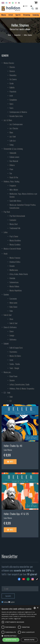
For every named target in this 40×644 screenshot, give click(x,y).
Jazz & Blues (8, 120)
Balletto (12, 87)
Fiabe (11, 311)
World (5, 254)
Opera (11, 104)
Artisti (11, 15)
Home (9, 35)
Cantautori (13, 220)
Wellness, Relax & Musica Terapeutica (22, 389)
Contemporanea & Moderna (18, 112)
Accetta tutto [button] (11, 640)
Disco (11, 319)
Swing (12, 145)
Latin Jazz (13, 141)
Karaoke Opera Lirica (16, 116)
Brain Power (13, 376)
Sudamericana (14, 282)
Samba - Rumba (15, 364)
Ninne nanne (13, 303)
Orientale (12, 278)
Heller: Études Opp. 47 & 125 (16, 514)
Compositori (17, 35)
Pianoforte (13, 92)
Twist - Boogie (14, 368)
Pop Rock (7, 212)
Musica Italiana (14, 286)
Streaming (27, 15)
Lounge (12, 335)
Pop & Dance (14, 236)
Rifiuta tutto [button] (29, 640)
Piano (11, 169)
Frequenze (13, 186)
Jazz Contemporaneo (16, 124)
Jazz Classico (14, 128)
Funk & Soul (8, 315)
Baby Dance (13, 307)
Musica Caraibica (15, 244)
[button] (20, 636)
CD (11, 401)
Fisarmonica (13, 352)
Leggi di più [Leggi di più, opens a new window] (17, 619)
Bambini (6, 295)
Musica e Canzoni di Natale (12, 249)
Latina (6, 232)
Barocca (12, 71)
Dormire (12, 380)
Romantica (13, 75)
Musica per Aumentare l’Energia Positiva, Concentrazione (23, 206)
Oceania (12, 266)
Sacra (11, 108)
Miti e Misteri (14, 190)
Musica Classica (9, 63)
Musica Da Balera (15, 356)
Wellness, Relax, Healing (12, 181)
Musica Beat (14, 224)
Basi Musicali (14, 161)
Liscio (11, 360)
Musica (4, 15)
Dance (12, 331)
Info (10, 462)
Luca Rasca (8, 450)
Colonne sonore (14, 157)
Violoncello (13, 153)
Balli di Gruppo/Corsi (16, 348)
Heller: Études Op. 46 (13, 446)
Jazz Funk (13, 137)
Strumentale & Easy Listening (13, 149)
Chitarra (12, 165)
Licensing (36, 15)
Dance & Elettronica (10, 327)
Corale (12, 83)
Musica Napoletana (16, 290)
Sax (11, 173)
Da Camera (13, 79)
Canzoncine (13, 299)
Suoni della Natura (15, 201)
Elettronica (13, 339)
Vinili (11, 397)
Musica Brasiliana (15, 240)
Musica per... (8, 372)
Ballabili (6, 344)
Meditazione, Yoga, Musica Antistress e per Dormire (23, 195)
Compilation (13, 100)
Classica (12, 67)
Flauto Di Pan (14, 177)
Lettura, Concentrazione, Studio (19, 384)
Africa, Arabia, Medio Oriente (19, 274)
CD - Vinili (7, 393)
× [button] (38, 608)
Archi (11, 96)
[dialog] (20, 625)
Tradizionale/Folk (15, 228)
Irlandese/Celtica (15, 262)
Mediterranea (14, 270)
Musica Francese (15, 258)
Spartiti (18, 15)
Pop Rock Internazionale (17, 216)
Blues (11, 132)
